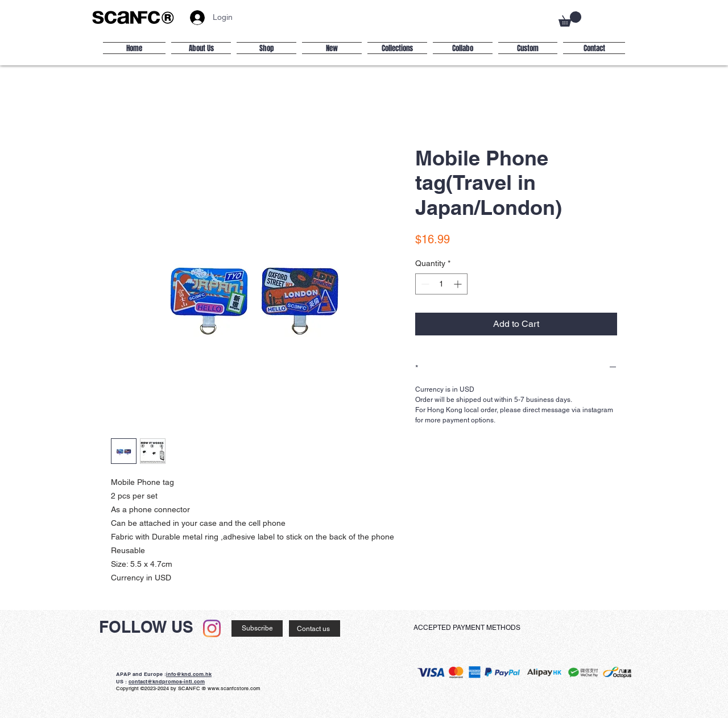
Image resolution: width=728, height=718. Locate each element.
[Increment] (459, 284)
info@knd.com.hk (189, 674)
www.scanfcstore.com (234, 688)
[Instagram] (212, 628)
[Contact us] (315, 628)
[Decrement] (424, 284)
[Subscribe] (257, 628)
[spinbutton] (441, 284)
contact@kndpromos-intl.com (167, 681)
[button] (570, 19)
